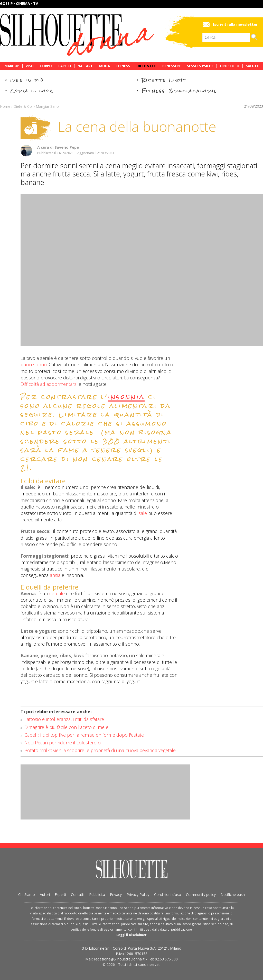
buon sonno (34, 364)
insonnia (126, 397)
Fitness (123, 66)
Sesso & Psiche (200, 66)
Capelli (65, 66)
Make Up (12, 66)
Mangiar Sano (47, 106)
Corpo (46, 66)
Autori (45, 894)
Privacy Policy (138, 894)
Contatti (78, 894)
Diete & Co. (146, 66)
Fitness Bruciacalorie (180, 91)
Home (5, 106)
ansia (55, 575)
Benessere (171, 66)
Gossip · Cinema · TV (19, 3)
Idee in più (27, 80)
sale (143, 513)
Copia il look (32, 91)
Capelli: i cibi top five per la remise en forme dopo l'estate (84, 735)
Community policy (201, 894)
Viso (30, 66)
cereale (57, 593)
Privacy (116, 894)
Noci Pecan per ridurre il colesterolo (63, 743)
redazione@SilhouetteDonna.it (119, 959)
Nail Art (85, 66)
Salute (252, 66)
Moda (105, 66)
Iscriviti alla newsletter (235, 24)
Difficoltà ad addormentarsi (49, 384)
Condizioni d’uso (168, 894)
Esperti (60, 894)
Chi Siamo (27, 894)
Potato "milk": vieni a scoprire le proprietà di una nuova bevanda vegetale (100, 750)
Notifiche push (233, 894)
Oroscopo (230, 66)
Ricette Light (164, 80)
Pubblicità (97, 894)
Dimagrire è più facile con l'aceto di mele (66, 727)
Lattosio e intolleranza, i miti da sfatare (64, 719)
